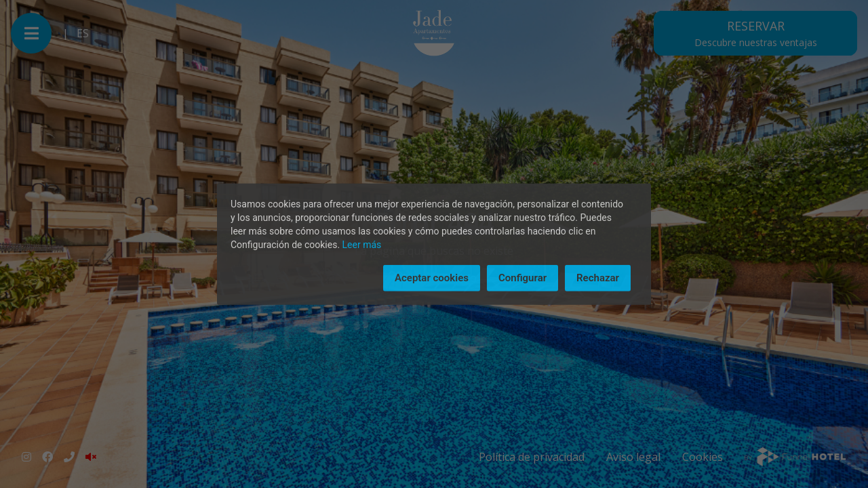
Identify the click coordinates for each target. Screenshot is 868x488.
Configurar (522, 278)
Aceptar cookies (432, 278)
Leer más (362, 245)
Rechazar (598, 278)
